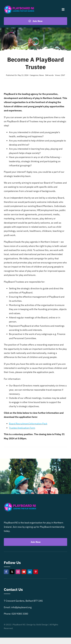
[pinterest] (36, 572)
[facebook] (6, 572)
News (42, 75)
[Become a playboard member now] (35, 21)
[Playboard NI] (19, 6)
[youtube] (24, 572)
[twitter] (12, 572)
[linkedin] (30, 572)
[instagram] (18, 572)
